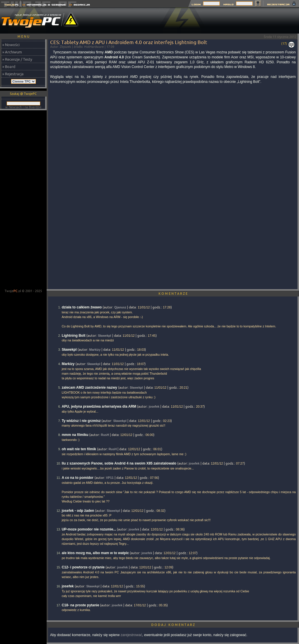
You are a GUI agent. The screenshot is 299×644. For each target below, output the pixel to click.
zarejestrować (131, 635)
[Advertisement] (23, 200)
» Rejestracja (13, 74)
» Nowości (11, 45)
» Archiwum (12, 52)
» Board (9, 67)
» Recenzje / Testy (17, 59)
